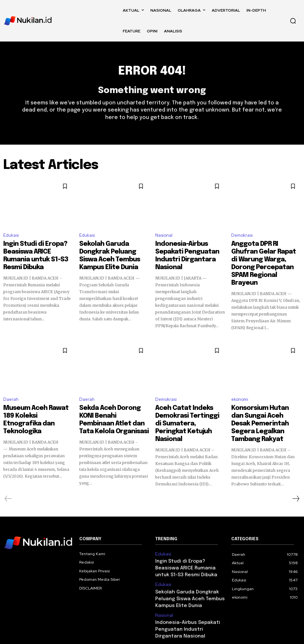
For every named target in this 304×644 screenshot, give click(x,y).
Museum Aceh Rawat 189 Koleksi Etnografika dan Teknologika (32, 401)
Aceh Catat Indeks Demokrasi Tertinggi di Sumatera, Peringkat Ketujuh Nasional (189, 401)
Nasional (164, 238)
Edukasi (11, 238)
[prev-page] (8, 472)
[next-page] (296, 472)
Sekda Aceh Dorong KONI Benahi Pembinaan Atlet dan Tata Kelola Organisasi (111, 401)
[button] (293, 21)
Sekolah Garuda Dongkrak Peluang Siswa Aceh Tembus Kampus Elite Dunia (111, 252)
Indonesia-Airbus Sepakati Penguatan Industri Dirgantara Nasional (185, 252)
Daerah (11, 387)
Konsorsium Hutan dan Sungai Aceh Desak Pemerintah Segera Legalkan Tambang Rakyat (266, 404)
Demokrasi (242, 238)
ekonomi (240, 387)
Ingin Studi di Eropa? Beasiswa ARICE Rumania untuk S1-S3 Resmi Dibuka (38, 252)
